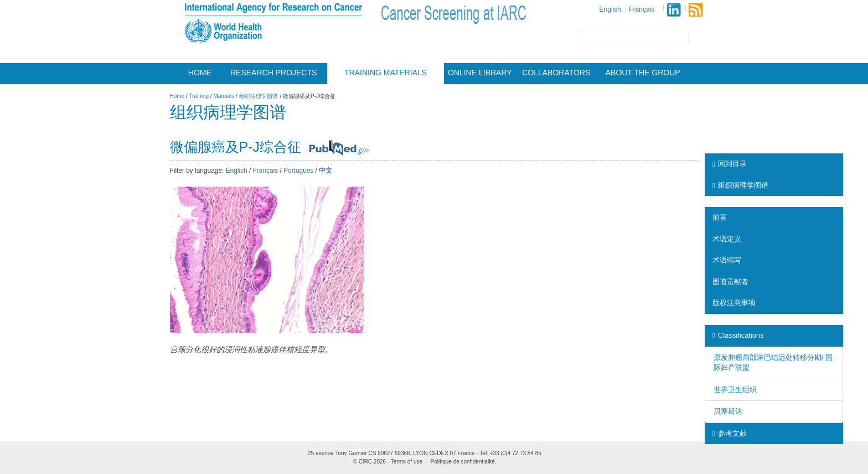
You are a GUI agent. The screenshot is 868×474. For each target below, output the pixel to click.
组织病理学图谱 (740, 185)
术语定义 (727, 239)
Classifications (738, 335)
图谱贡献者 (730, 282)
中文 (325, 171)
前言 (720, 217)
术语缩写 (727, 260)
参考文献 (730, 433)
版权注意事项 (734, 303)
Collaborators (556, 73)
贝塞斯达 (728, 411)
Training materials (386, 73)
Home (200, 73)
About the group (643, 73)
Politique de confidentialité (463, 462)
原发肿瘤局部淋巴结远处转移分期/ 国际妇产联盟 (773, 363)
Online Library (480, 73)
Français (642, 9)
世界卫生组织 (735, 390)
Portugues (298, 171)
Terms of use (407, 462)
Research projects (273, 73)
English (610, 9)
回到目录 (730, 164)
